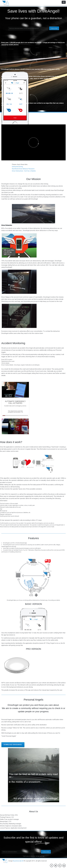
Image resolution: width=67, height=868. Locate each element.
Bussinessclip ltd (18, 861)
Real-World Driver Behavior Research (24, 169)
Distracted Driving (17, 167)
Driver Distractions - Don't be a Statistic (24, 171)
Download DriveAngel (13, 745)
